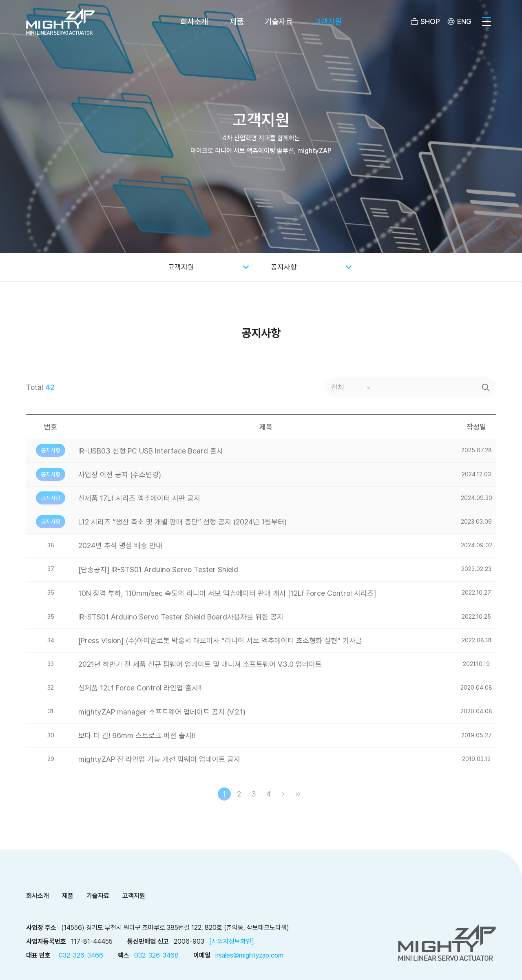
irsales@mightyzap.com (249, 955)
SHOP (430, 21)
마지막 (298, 794)
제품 (237, 22)
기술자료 (279, 22)
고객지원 (328, 22)
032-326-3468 (156, 955)
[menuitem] (459, 22)
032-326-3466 (81, 955)
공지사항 (284, 267)
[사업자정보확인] (232, 941)
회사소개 (194, 22)
